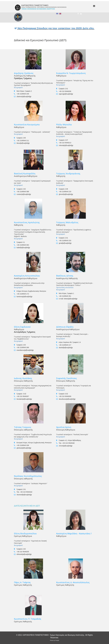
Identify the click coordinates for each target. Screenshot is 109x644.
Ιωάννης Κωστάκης (23, 378)
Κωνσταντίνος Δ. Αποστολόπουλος (73, 582)
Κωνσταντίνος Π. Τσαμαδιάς (28, 619)
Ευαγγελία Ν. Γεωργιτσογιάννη (71, 73)
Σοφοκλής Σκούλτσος (67, 378)
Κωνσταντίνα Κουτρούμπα (27, 125)
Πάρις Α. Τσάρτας (22, 582)
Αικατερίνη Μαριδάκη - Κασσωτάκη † (74, 533)
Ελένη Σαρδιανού (22, 327)
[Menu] (94, 6)
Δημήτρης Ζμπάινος (24, 73)
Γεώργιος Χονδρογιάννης (68, 174)
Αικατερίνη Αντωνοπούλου (27, 276)
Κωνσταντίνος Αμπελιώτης (27, 222)
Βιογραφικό (18, 87)
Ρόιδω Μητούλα (64, 125)
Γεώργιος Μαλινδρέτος (67, 222)
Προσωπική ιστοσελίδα (65, 287)
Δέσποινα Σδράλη (65, 327)
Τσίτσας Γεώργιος (23, 427)
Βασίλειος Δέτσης (65, 276)
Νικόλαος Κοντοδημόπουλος (28, 476)
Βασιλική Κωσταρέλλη (25, 174)
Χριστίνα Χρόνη (64, 427)
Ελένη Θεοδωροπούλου (25, 533)
